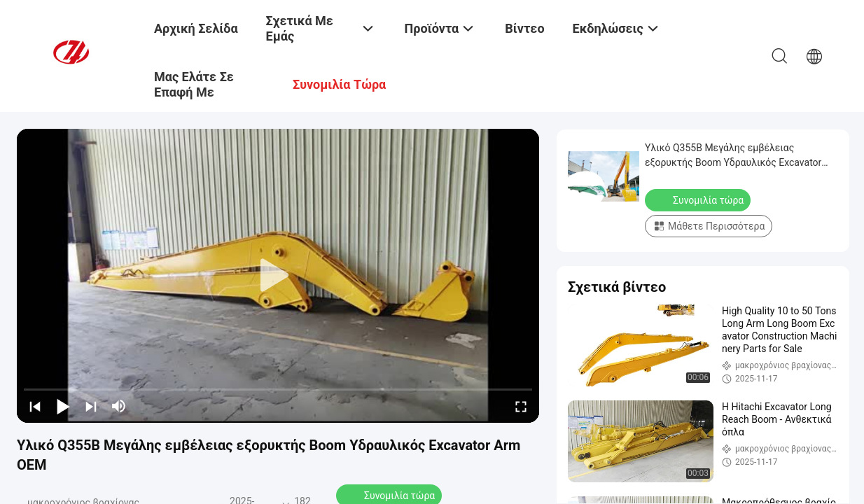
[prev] (35, 406)
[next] (91, 406)
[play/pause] (63, 406)
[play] (278, 276)
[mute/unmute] (119, 406)
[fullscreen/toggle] (521, 406)
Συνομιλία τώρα (699, 199)
